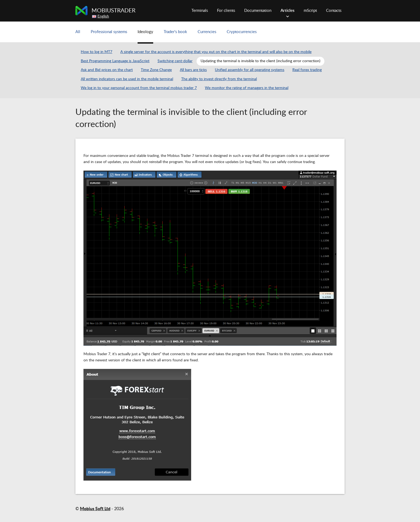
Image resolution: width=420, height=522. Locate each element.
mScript (310, 11)
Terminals (200, 11)
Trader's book (175, 32)
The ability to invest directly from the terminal (219, 79)
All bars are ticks (193, 70)
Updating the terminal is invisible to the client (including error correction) (260, 61)
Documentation (258, 11)
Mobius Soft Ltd (95, 509)
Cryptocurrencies (242, 32)
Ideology (145, 32)
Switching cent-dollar (175, 61)
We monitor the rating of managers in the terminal (247, 88)
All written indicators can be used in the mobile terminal (127, 79)
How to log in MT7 (97, 52)
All (78, 32)
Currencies (207, 32)
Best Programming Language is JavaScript (115, 61)
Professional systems (109, 32)
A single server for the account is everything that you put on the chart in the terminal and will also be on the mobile (216, 52)
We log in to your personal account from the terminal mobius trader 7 (139, 88)
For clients (226, 11)
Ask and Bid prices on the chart (107, 70)
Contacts (334, 11)
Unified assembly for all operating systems (250, 70)
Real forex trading (307, 70)
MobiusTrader (113, 11)
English (103, 16)
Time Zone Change (156, 70)
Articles (288, 11)
